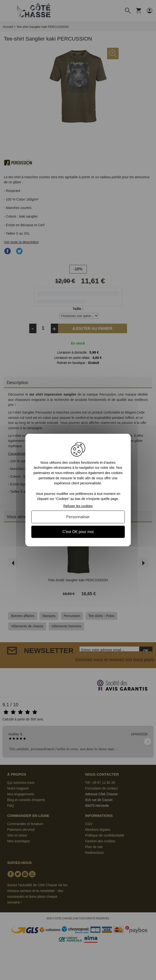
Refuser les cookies (78, 506)
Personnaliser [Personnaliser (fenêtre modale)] (78, 517)
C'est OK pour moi (78, 532)
